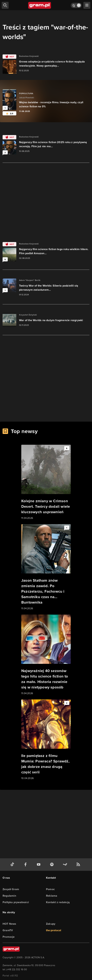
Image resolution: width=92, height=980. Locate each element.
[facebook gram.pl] (26, 865)
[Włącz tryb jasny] (76, 5)
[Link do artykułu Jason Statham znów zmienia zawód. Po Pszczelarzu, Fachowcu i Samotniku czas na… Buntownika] (46, 567)
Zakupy (51, 924)
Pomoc (50, 889)
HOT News (9, 924)
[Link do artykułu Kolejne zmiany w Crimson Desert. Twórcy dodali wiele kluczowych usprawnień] (46, 482)
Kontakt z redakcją (58, 902)
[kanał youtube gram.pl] (39, 865)
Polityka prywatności (16, 902)
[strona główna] (40, 5)
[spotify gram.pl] (53, 865)
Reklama (52, 896)
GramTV (8, 930)
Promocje (9, 937)
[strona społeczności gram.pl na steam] (66, 865)
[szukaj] (5, 5)
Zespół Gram (11, 889)
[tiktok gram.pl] (13, 865)
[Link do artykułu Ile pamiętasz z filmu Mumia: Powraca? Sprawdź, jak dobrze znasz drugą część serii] (46, 740)
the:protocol (54, 930)
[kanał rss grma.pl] (79, 865)
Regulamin (9, 896)
